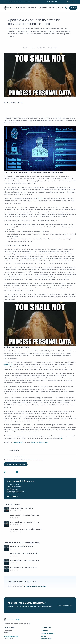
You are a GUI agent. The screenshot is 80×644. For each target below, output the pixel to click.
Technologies (43, 8)
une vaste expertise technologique (34, 586)
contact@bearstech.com (11, 637)
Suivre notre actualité (64, 605)
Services (23, 8)
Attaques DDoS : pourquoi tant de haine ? (24, 567)
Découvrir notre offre (12, 496)
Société (52, 8)
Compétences (32, 8)
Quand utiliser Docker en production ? (22, 508)
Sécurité (26, 48)
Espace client (71, 2)
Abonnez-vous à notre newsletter (16, 464)
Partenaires (45, 631)
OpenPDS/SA (8, 364)
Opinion (33, 48)
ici (61, 438)
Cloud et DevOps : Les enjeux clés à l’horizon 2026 (26, 529)
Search (66, 8)
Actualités (60, 8)
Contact (73, 8)
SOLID (40, 198)
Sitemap (44, 636)
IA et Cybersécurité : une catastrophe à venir (25, 522)
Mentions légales (46, 639)
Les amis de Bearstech (48, 633)
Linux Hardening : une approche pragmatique (25, 515)
